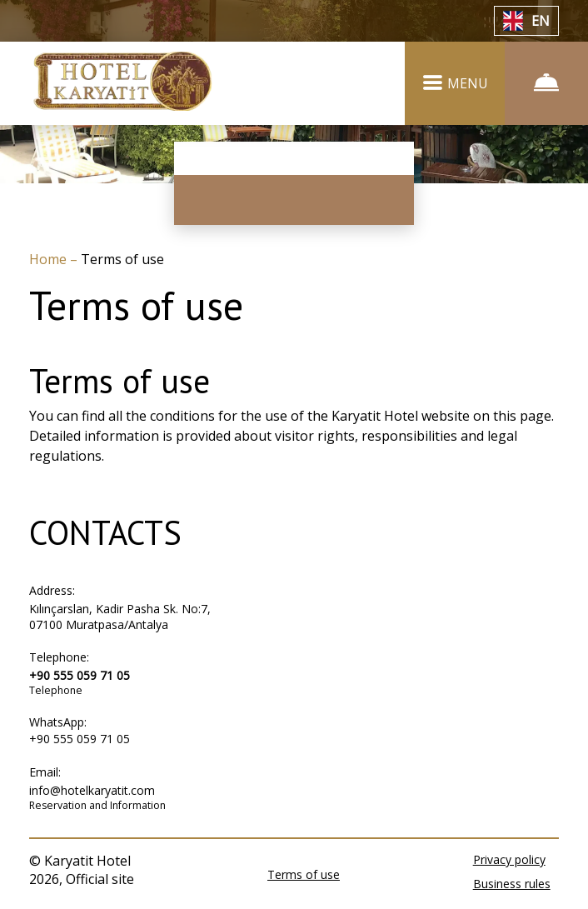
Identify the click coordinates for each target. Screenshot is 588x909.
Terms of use (304, 874)
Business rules (512, 884)
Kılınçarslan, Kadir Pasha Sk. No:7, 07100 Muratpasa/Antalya (120, 617)
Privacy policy (509, 859)
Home (50, 259)
